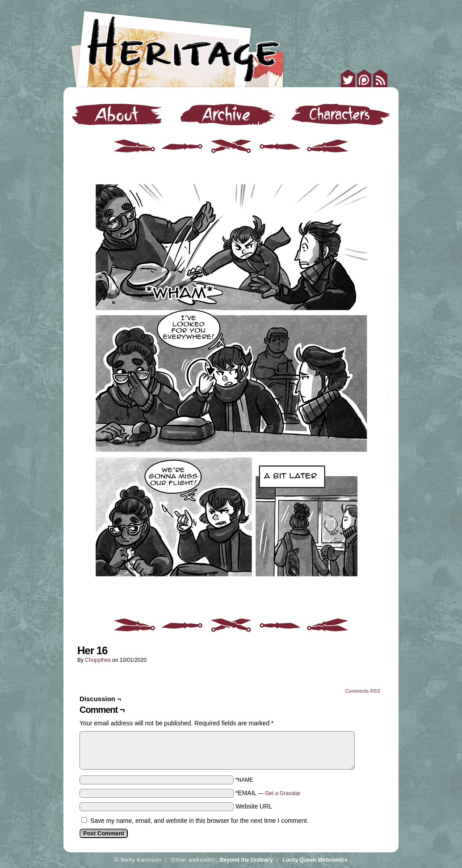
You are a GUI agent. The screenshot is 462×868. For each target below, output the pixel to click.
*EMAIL (268, 793)
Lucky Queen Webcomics (315, 860)
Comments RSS (363, 691)
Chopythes (98, 660)
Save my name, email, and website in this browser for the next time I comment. (199, 821)
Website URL (254, 806)
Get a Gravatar (283, 793)
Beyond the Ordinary (246, 860)
